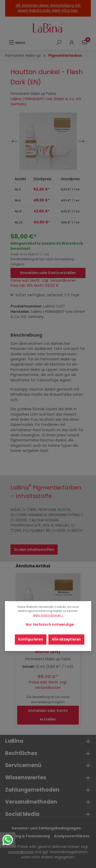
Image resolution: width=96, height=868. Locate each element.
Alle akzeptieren (66, 639)
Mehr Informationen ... (48, 615)
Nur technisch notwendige (50, 625)
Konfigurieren (31, 639)
